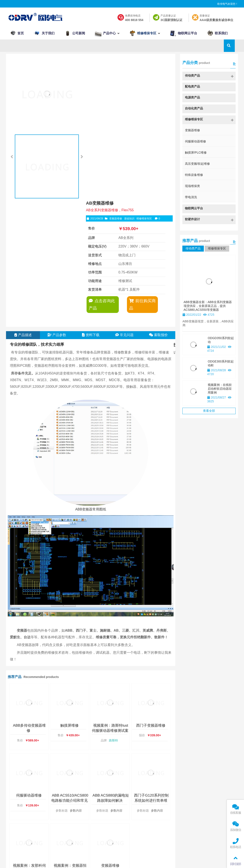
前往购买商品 (142, 163)
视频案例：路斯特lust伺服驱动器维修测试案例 (110, 604)
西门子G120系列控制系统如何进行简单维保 (151, 674)
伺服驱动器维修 (29, 668)
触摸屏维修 (69, 599)
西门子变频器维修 (151, 599)
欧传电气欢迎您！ (228, 4)
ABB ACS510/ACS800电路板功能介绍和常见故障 (70, 674)
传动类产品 (193, 249)
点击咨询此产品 (101, 163)
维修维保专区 (146, 77)
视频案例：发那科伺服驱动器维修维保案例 (29, 744)
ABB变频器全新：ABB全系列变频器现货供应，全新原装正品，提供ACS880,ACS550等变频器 (208, 306)
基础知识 (131, 77)
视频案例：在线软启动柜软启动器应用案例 (220, 389)
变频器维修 (117, 77)
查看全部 (209, 411)
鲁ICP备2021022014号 (134, 861)
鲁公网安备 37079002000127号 (176, 861)
